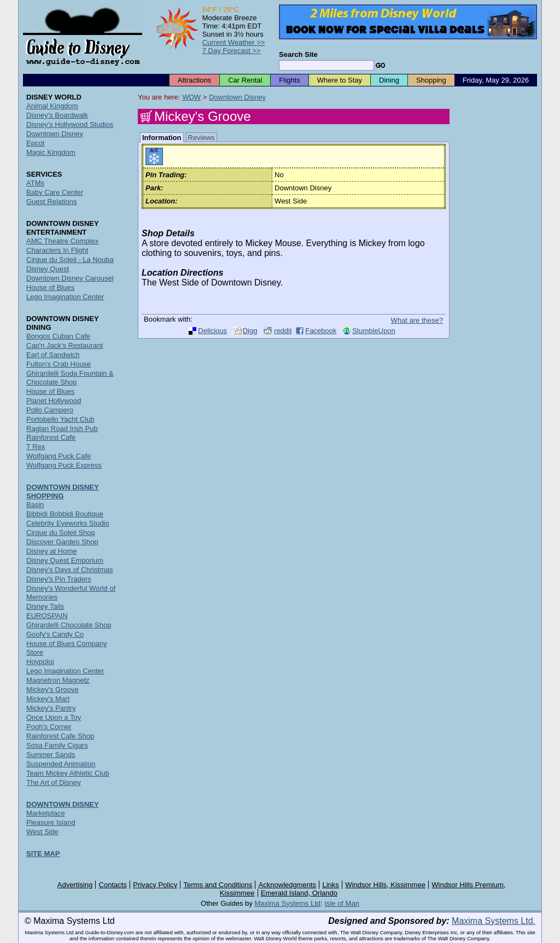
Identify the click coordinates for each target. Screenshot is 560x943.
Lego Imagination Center (65, 297)
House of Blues (50, 287)
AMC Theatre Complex (62, 241)
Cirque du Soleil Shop (61, 532)
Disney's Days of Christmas (70, 570)
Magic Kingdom (51, 152)
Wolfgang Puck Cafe (59, 456)
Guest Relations (52, 202)
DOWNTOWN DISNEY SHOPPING (63, 491)
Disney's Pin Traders (59, 579)
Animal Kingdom (52, 106)
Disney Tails (45, 606)
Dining (389, 80)
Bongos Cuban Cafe (58, 336)
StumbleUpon (374, 331)
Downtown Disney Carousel (70, 278)
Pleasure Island (51, 822)
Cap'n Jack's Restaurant (65, 345)
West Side (42, 832)
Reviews (202, 138)
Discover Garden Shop (62, 542)
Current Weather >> (234, 42)
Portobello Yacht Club (60, 419)
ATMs (35, 183)
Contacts (113, 885)
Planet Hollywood (54, 401)
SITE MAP (43, 854)
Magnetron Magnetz (58, 680)
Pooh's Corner (49, 727)
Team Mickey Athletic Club (68, 773)
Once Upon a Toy (54, 717)
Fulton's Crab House (59, 364)
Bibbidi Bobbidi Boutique (65, 514)
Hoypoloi (40, 662)
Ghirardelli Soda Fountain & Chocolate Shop (70, 378)
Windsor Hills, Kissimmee (385, 885)
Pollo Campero (50, 410)
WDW (191, 97)
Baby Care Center (55, 192)
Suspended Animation (61, 764)
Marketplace (46, 813)
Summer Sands (51, 755)
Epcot (35, 143)
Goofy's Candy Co (55, 634)
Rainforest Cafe (51, 437)
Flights (289, 80)
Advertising (75, 885)
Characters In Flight (57, 250)
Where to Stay (340, 80)
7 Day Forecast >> (232, 51)
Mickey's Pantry (51, 708)
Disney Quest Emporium (65, 560)
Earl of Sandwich (53, 355)
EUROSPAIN (47, 616)
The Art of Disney (54, 782)
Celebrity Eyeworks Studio (68, 523)
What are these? (417, 320)
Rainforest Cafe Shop (60, 736)
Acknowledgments (288, 885)
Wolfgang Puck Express (64, 465)
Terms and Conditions (218, 885)
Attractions (194, 80)
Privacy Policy (155, 885)
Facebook (321, 331)
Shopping (431, 80)
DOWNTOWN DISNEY (63, 804)
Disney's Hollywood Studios (70, 124)
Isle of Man (342, 903)
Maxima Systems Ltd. (494, 921)
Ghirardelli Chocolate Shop (69, 625)
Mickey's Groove (52, 689)
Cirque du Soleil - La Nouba (70, 260)
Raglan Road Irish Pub (62, 429)
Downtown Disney (237, 97)
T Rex (36, 447)
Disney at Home (51, 551)
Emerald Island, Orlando (299, 893)
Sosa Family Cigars (57, 745)
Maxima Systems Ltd (287, 903)
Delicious (212, 331)
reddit (283, 331)
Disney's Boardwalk (57, 115)
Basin (35, 505)
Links (331, 885)
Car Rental (245, 80)
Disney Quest (48, 269)
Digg (250, 331)
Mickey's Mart (48, 699)
